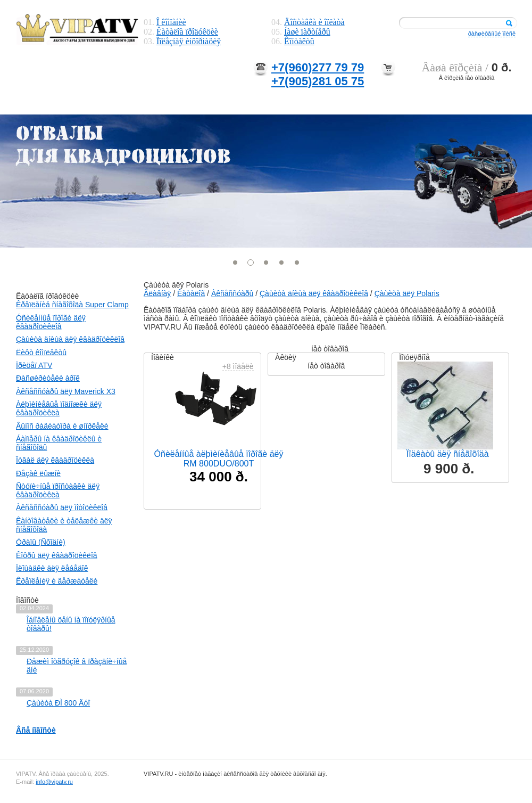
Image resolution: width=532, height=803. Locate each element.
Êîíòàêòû (299, 41)
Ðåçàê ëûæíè (38, 473)
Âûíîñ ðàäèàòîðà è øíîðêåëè (62, 426)
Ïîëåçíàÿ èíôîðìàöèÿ (189, 41)
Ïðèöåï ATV (34, 365)
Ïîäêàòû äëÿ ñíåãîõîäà (448, 454)
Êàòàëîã (191, 293)
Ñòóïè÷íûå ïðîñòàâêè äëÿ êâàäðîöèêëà (58, 490)
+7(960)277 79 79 (318, 67)
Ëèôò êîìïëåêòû (41, 353)
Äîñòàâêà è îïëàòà (314, 22)
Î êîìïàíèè (171, 22)
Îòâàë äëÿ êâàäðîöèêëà (55, 460)
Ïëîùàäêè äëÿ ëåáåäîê (52, 568)
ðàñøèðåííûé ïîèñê (492, 34)
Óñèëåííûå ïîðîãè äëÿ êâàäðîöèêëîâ (51, 322)
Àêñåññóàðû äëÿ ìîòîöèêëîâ (62, 507)
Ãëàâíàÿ (157, 293)
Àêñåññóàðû (232, 293)
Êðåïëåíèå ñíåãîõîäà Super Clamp (72, 305)
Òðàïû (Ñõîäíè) (41, 542)
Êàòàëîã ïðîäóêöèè (187, 32)
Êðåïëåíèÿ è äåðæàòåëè (57, 581)
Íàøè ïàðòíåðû (307, 32)
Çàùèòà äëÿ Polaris (407, 293)
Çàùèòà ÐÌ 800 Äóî (58, 703)
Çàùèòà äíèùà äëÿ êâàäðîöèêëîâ (70, 339)
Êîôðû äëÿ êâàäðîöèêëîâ (57, 555)
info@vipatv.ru (54, 782)
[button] (235, 263)
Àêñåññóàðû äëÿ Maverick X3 (66, 391)
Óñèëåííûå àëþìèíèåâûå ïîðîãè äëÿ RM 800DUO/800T (219, 459)
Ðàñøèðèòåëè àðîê (48, 378)
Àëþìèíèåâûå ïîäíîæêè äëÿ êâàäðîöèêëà (59, 408)
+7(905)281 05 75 (318, 81)
